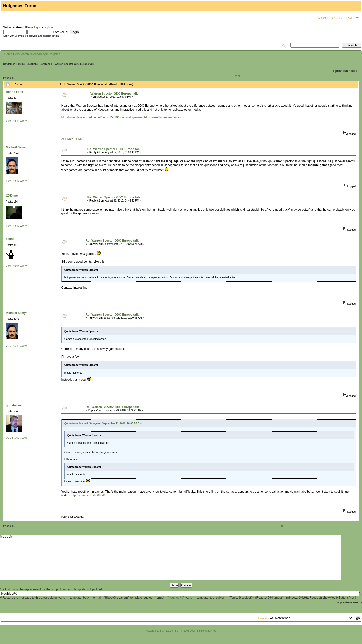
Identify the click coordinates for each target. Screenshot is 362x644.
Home (8, 54)
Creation (32, 64)
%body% (170, 562)
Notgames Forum (13, 64)
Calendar (35, 54)
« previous (340, 71)
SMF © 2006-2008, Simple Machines (196, 640)
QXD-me (12, 196)
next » (353, 71)
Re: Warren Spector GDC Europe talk (114, 149)
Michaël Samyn (17, 147)
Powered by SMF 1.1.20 (160, 640)
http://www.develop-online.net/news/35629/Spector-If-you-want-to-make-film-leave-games (121, 117)
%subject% (176, 607)
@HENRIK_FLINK (72, 139)
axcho (10, 239)
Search (24, 54)
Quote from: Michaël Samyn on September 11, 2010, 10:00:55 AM (103, 424)
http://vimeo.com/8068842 (88, 495)
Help (16, 54)
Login (45, 54)
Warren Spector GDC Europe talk (74, 64)
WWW (23, 121)
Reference (46, 64)
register (48, 27)
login (37, 27)
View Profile (12, 121)
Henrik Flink (14, 92)
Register (54, 54)
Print (237, 76)
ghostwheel (14, 405)
